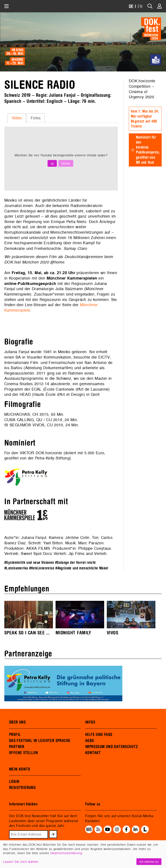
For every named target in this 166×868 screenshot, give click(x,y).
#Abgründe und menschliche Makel (82, 568)
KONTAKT (93, 753)
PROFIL (15, 735)
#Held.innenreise (42, 568)
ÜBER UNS (17, 722)
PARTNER (17, 747)
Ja (52, 163)
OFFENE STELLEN (23, 753)
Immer (66, 163)
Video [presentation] (17, 118)
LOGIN (14, 782)
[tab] (17, 118)
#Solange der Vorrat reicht (75, 563)
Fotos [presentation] (36, 118)
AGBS (90, 741)
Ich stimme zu (149, 862)
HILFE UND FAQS (99, 735)
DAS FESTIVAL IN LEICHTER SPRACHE (40, 741)
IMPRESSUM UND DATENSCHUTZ (112, 747)
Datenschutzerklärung (66, 853)
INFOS (90, 722)
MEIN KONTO (20, 769)
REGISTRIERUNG (22, 788)
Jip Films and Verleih (88, 554)
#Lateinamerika (16, 568)
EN (140, 7)
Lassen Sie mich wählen (21, 862)
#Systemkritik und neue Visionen (29, 563)
